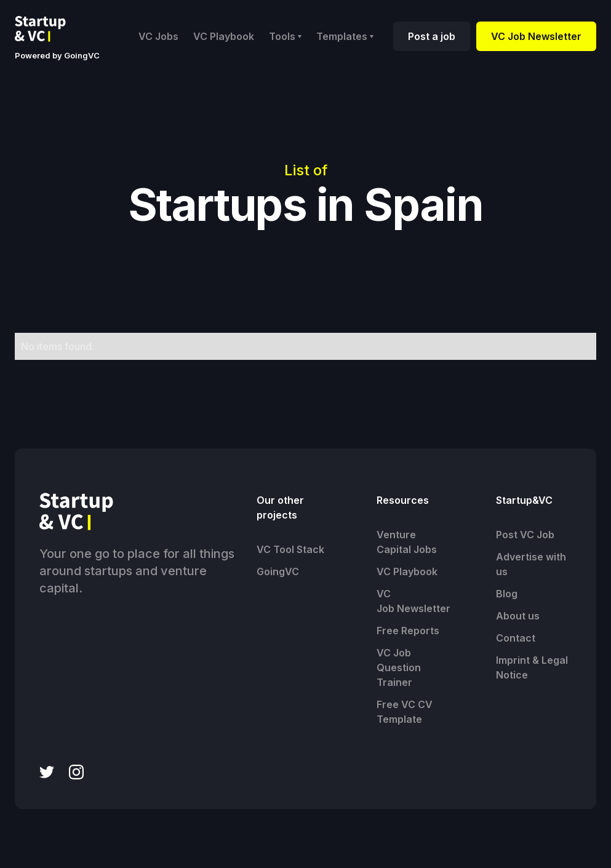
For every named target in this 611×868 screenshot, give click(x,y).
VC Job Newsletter (536, 36)
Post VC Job (525, 535)
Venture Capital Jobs (407, 542)
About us (518, 616)
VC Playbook (224, 36)
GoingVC (278, 571)
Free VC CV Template (405, 712)
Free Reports (408, 631)
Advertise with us (531, 564)
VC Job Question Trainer (399, 667)
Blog (507, 594)
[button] (285, 36)
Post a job (432, 36)
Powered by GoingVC (57, 55)
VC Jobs (158, 36)
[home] (50, 29)
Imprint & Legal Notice (532, 667)
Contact (516, 638)
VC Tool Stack (290, 549)
